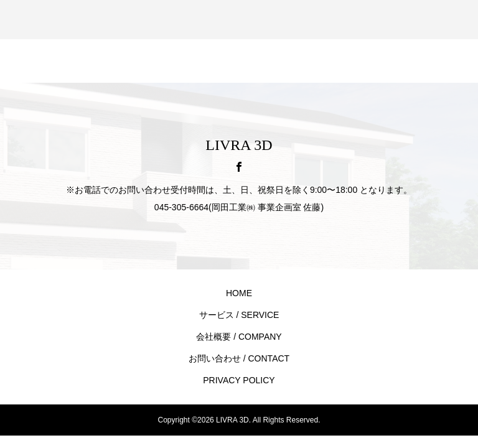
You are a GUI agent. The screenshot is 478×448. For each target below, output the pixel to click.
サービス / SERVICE (239, 315)
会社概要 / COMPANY (239, 337)
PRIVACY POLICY (239, 380)
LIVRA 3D (239, 145)
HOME (239, 293)
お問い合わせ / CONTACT (239, 358)
